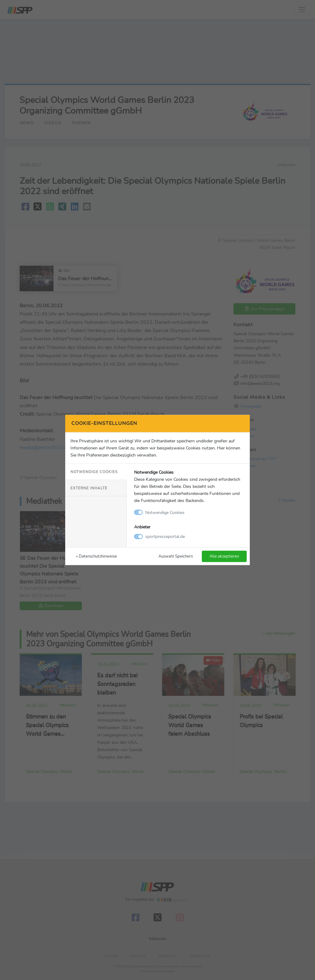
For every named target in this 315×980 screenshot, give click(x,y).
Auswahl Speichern (176, 556)
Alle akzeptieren (224, 556)
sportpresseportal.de (165, 536)
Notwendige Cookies (94, 472)
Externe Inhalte (89, 488)
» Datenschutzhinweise (96, 556)
